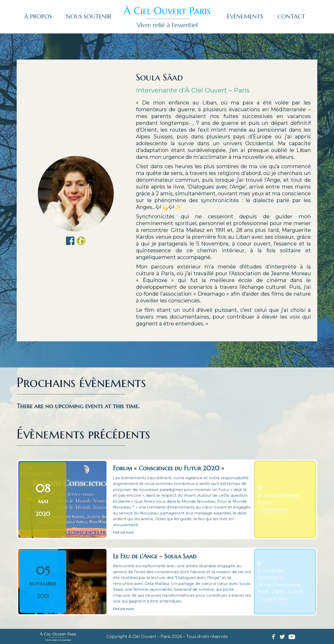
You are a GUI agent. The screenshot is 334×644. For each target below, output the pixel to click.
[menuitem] (38, 17)
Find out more (123, 532)
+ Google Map (272, 509)
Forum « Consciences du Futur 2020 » (169, 468)
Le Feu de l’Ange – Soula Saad (155, 556)
